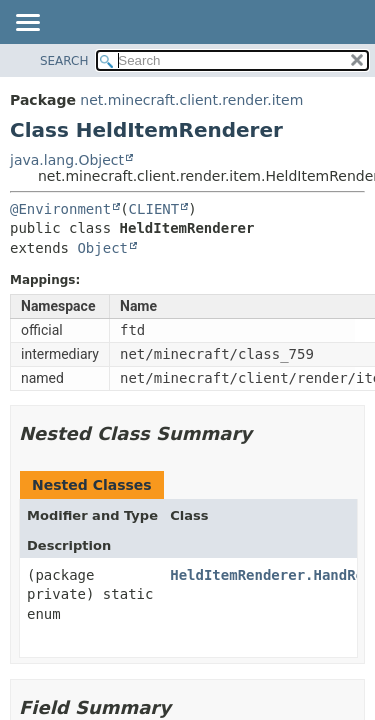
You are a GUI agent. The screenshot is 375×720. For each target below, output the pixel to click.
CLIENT (154, 209)
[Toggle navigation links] (27, 24)
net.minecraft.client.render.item (191, 100)
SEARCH (64, 61)
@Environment (60, 209)
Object (102, 248)
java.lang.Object (67, 160)
